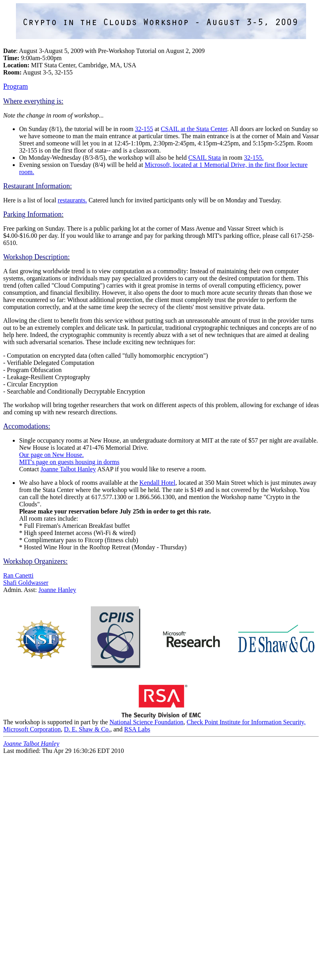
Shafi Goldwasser (26, 583)
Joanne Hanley (57, 590)
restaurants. (72, 200)
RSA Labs (137, 729)
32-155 (144, 129)
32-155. (254, 158)
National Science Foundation (147, 722)
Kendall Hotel (157, 483)
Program (16, 86)
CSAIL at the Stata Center (194, 129)
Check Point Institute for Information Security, (246, 722)
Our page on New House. (51, 455)
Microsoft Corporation (32, 729)
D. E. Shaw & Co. (87, 729)
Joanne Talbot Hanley (68, 469)
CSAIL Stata (204, 158)
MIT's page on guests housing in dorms (69, 462)
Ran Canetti (18, 575)
